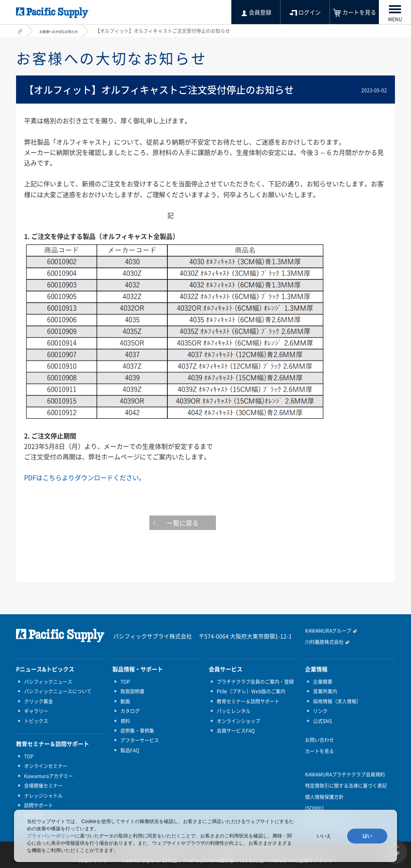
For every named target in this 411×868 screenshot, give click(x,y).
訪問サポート (39, 805)
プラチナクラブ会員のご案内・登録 (255, 682)
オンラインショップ (238, 721)
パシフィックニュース (48, 682)
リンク (320, 711)
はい (367, 836)
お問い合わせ (319, 740)
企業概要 (323, 682)
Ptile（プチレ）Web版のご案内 (251, 691)
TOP (29, 756)
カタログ (130, 711)
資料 (125, 721)
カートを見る (319, 751)
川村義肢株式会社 (324, 642)
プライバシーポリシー (51, 836)
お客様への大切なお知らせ (68, 31)
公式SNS (322, 721)
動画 (125, 701)
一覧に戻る (205, 525)
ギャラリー (36, 711)
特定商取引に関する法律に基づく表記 (346, 786)
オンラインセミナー (46, 766)
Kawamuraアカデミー (49, 776)
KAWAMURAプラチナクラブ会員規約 (345, 774)
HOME (19, 30)
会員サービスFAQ (236, 731)
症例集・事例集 (137, 731)
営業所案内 (325, 691)
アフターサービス (140, 740)
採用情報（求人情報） (337, 701)
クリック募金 (39, 701)
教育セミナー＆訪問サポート (248, 701)
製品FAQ (130, 750)
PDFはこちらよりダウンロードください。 (85, 477)
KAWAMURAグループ (328, 631)
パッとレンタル (234, 711)
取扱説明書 (132, 691)
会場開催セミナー (43, 786)
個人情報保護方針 (324, 797)
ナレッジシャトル (43, 796)
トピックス (36, 721)
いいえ (324, 836)
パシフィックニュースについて (58, 691)
